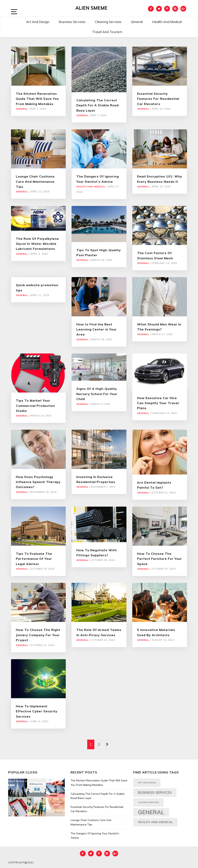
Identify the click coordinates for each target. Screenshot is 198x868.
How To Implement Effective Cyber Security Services (37, 711)
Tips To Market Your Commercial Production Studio (35, 406)
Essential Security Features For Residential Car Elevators (158, 99)
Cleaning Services (108, 22)
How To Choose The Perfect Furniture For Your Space (160, 559)
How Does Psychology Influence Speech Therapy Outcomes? (38, 482)
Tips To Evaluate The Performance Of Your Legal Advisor (34, 559)
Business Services (72, 22)
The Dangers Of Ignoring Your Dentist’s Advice (95, 836)
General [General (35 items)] (151, 812)
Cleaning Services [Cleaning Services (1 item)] (148, 802)
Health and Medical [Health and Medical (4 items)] (155, 822)
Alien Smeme (91, 8)
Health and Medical (167, 22)
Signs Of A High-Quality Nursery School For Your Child (97, 394)
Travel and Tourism (107, 32)
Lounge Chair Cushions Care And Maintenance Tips (35, 181)
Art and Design (38, 22)
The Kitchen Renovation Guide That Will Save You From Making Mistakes (37, 99)
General (137, 22)
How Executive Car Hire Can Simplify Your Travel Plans (158, 403)
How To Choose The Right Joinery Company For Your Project (38, 635)
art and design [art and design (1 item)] (147, 783)
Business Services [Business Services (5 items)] (155, 793)
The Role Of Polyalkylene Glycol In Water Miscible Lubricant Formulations (37, 244)
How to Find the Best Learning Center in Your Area (97, 329)
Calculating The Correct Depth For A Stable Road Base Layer (98, 105)
